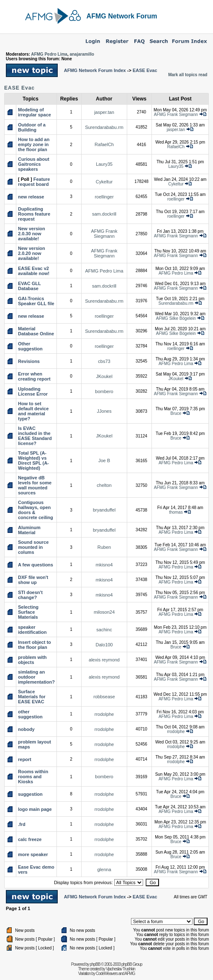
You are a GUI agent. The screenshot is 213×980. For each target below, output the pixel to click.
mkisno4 (104, 565)
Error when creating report (34, 376)
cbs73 (104, 361)
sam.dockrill (104, 214)
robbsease (104, 697)
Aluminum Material (29, 530)
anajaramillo (82, 54)
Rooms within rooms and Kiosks (33, 777)
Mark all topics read (188, 75)
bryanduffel (104, 510)
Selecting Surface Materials (28, 612)
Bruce (176, 413)
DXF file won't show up (33, 580)
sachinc (104, 630)
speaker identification (32, 630)
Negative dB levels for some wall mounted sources (35, 485)
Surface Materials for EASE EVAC (32, 697)
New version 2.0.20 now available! (32, 253)
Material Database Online (36, 331)
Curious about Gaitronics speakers (34, 164)
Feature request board (34, 182)
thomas (176, 512)
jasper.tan (104, 112)
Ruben (104, 547)
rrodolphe (104, 714)
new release (31, 197)
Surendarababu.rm (104, 127)
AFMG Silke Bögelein (176, 318)
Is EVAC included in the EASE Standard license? (35, 436)
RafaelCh (104, 144)
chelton (104, 485)
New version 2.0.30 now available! (32, 234)
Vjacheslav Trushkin (121, 969)
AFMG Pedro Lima (49, 54)
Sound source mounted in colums (33, 547)
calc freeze (30, 839)
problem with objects (32, 660)
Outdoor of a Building (32, 127)
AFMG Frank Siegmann (176, 114)
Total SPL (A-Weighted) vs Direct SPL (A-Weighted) (33, 460)
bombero (104, 391)
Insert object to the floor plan (35, 645)
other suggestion (30, 714)
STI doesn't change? (30, 595)
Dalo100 (104, 645)
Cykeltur (104, 182)
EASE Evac (145, 70)
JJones (104, 411)
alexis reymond (104, 660)
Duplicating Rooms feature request (34, 214)
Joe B (104, 460)
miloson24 (104, 612)
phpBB (95, 964)
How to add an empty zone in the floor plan (34, 144)
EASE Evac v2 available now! (34, 271)
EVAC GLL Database (30, 286)
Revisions (29, 361)
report (25, 759)
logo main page (35, 809)
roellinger (104, 197)
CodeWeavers (107, 974)
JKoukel (104, 376)
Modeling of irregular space (35, 112)
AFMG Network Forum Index (95, 70)
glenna (104, 869)
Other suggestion (30, 346)
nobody (26, 729)
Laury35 (104, 164)
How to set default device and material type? (33, 411)
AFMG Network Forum (122, 16)
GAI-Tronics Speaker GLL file (36, 301)
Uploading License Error (33, 391)
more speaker (33, 854)
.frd (22, 824)
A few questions (36, 565)
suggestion (30, 794)
